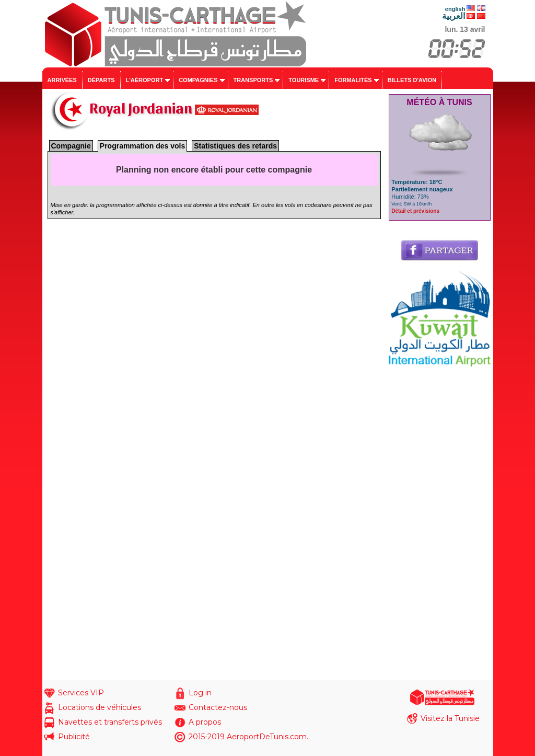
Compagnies (198, 80)
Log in (200, 693)
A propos (205, 722)
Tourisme (304, 80)
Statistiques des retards (235, 146)
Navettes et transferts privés (110, 722)
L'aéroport (145, 80)
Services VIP (81, 693)
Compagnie (71, 146)
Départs (101, 80)
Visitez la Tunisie (450, 718)
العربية (453, 16)
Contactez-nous (218, 707)
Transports (253, 80)
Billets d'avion (412, 80)
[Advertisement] (440, 523)
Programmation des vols (142, 146)
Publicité (74, 737)
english (455, 9)
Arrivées (62, 80)
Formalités (353, 80)
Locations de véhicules (100, 707)
